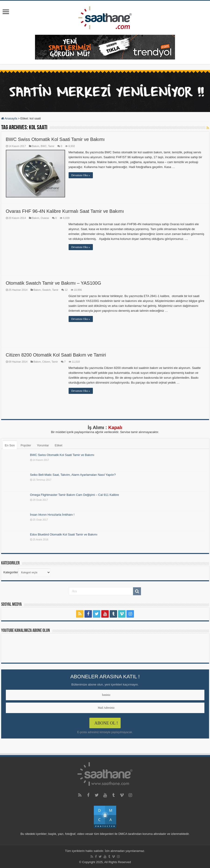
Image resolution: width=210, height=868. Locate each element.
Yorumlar (43, 445)
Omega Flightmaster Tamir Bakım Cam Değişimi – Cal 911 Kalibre (75, 495)
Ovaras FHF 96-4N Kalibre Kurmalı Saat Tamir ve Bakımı (65, 211)
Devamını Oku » (81, 175)
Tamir (51, 146)
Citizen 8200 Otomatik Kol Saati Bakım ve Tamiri (56, 355)
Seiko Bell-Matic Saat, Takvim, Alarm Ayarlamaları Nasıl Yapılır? (73, 475)
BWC (44, 146)
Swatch (46, 290)
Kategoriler (11, 572)
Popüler (26, 445)
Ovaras (45, 218)
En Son (10, 445)
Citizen (46, 362)
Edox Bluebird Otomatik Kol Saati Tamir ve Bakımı (64, 534)
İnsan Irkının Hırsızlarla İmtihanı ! (52, 515)
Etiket (59, 445)
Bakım (36, 146)
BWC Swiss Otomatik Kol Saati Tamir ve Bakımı (55, 139)
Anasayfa (9, 118)
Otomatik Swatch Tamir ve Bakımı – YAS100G (54, 283)
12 (66, 290)
